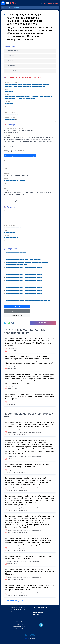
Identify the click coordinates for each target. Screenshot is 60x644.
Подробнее (17, 307)
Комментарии (12, 71)
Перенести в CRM (43, 323)
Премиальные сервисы (18, 614)
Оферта (36, 610)
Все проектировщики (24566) (14, 601)
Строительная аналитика (18, 612)
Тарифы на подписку (40, 608)
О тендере (11, 56)
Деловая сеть (15, 616)
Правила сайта (38, 612)
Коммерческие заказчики (18, 608)
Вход (41, 3)
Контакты (11, 61)
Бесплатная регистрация (51, 3)
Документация (17, 311)
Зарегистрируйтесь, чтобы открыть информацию (20, 156)
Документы (11, 66)
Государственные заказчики (19, 610)
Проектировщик (13, 51)
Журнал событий (17, 315)
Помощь (36, 615)
